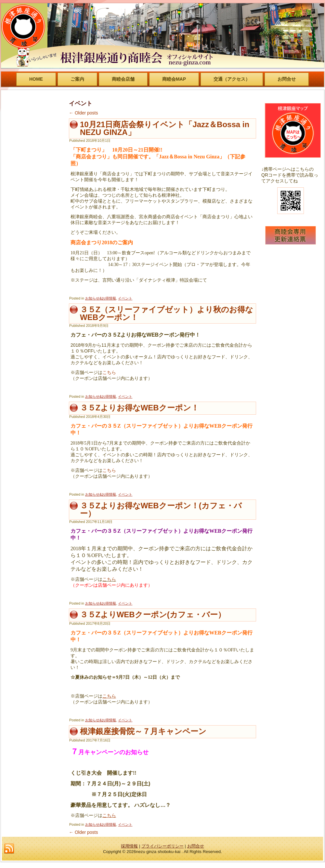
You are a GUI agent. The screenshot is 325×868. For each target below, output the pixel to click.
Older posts (83, 113)
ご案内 (77, 79)
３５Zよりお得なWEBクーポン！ (139, 408)
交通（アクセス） (232, 79)
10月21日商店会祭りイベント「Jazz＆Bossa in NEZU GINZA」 (165, 128)
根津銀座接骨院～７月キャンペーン (143, 731)
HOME (36, 79)
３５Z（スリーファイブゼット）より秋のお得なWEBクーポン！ (167, 313)
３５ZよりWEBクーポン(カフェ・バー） (153, 614)
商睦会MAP (174, 79)
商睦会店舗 (123, 79)
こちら (109, 372)
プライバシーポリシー (162, 846)
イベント (125, 298)
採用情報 (129, 846)
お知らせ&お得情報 (101, 298)
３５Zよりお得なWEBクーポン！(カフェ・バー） (161, 509)
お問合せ (287, 79)
